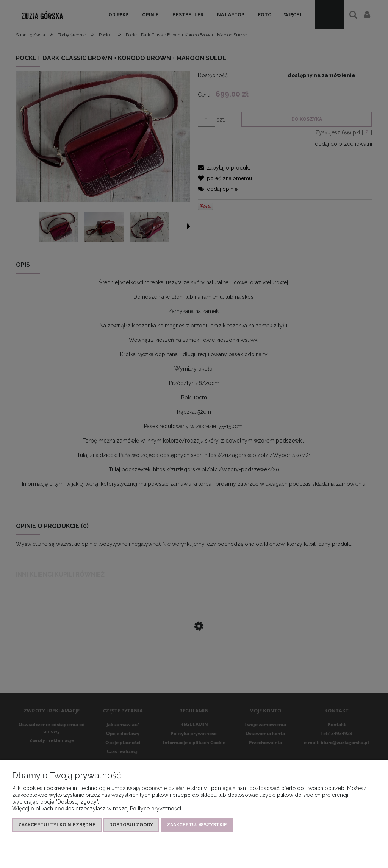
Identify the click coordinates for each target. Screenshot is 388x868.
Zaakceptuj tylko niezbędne (57, 825)
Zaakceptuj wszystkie (197, 825)
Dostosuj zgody (131, 825)
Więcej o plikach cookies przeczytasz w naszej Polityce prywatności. (97, 809)
